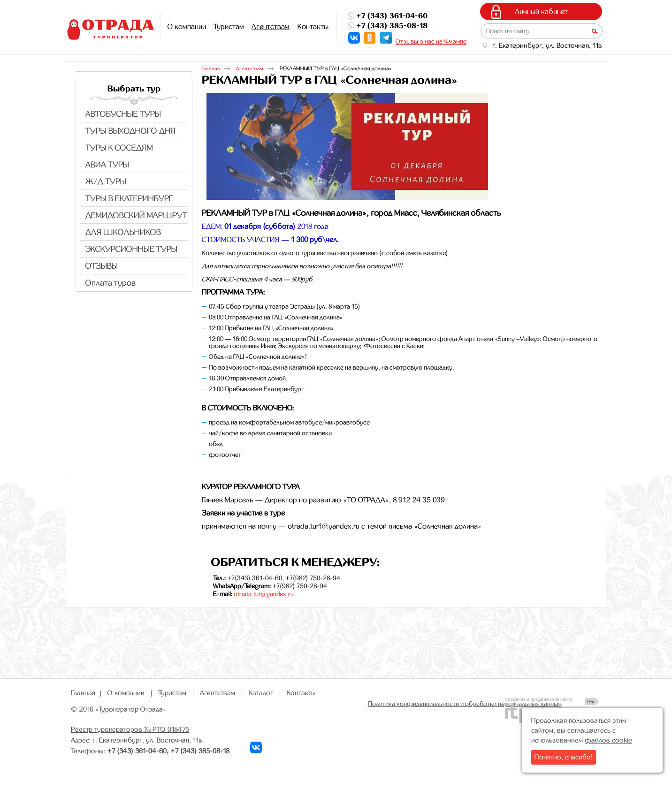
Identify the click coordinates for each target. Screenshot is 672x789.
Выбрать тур (134, 89)
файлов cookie (608, 740)
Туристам (172, 693)
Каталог (261, 693)
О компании (126, 693)
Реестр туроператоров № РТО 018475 (130, 729)
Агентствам (271, 27)
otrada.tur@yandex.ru (264, 594)
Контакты (301, 693)
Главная (211, 69)
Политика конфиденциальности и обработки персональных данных (465, 704)
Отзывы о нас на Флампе (431, 41)
